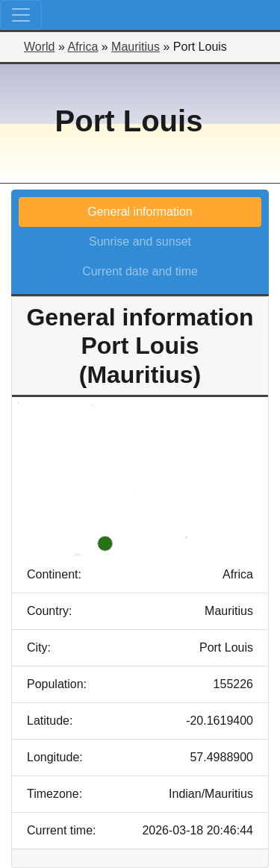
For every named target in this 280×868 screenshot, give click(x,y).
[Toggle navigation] (21, 15)
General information (140, 212)
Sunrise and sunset (140, 241)
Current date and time (140, 271)
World (40, 47)
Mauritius (136, 47)
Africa (83, 47)
